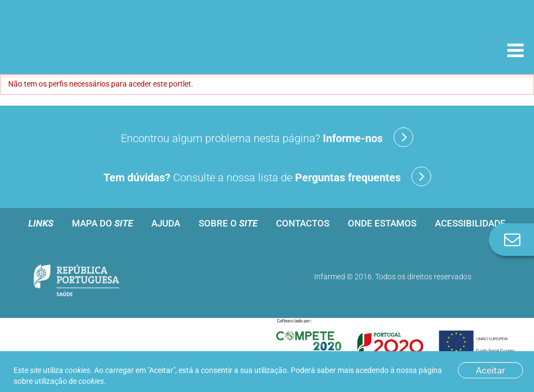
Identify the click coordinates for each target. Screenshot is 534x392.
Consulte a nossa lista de (267, 176)
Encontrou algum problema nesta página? (267, 137)
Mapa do (102, 223)
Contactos (303, 223)
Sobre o (228, 223)
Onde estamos (382, 223)
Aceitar (490, 370)
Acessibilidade (470, 223)
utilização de (69, 381)
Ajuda (166, 223)
